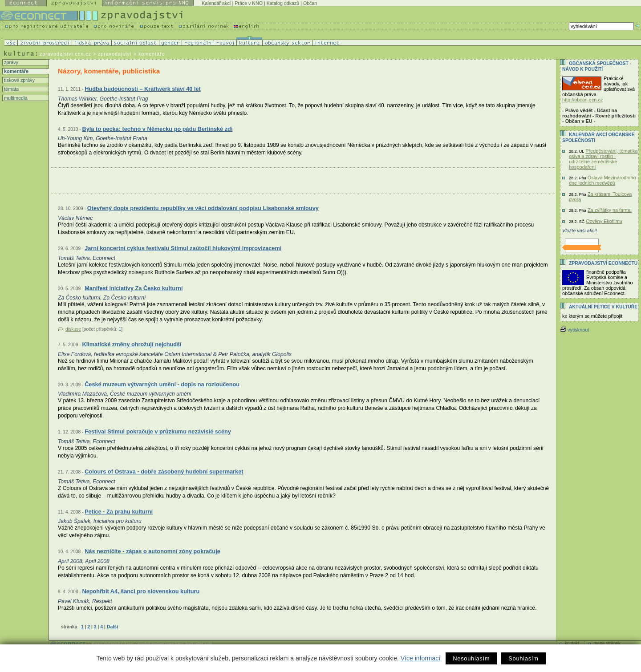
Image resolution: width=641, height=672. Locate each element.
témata (11, 89)
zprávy (10, 62)
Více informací (420, 658)
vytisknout (574, 330)
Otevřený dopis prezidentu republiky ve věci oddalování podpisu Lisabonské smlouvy (203, 208)
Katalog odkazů (283, 3)
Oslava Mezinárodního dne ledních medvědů (602, 180)
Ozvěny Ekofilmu (604, 221)
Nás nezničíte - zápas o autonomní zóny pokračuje (152, 551)
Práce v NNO (249, 3)
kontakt (572, 643)
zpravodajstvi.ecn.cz (65, 54)
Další (112, 627)
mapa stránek (607, 643)
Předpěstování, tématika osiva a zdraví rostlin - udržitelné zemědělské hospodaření (603, 159)
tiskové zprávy (19, 80)
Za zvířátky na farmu (610, 210)
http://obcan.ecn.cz (582, 100)
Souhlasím (523, 658)
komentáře (16, 71)
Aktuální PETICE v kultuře (603, 307)
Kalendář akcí (216, 3)
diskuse (73, 329)
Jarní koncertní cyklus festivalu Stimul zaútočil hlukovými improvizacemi (183, 248)
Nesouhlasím (471, 658)
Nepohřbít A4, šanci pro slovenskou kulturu (141, 591)
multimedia (15, 98)
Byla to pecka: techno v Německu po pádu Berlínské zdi (157, 129)
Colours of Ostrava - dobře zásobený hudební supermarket (164, 472)
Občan (310, 3)
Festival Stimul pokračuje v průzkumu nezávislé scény (158, 431)
